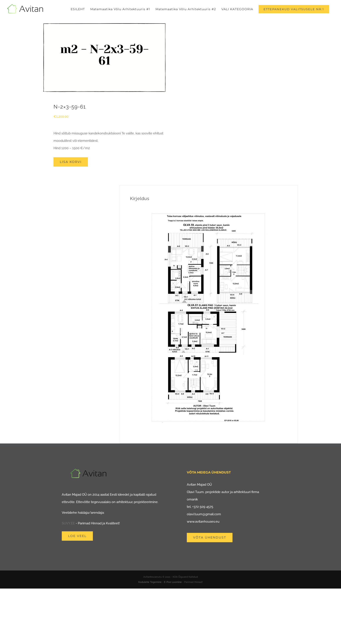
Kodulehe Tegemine (150, 582)
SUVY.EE (68, 523)
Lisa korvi (71, 162)
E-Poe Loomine (173, 582)
